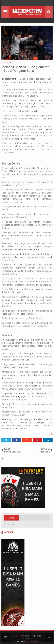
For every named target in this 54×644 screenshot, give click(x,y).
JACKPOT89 (19, 636)
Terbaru (11, 518)
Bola (51, 434)
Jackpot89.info (33, 642)
